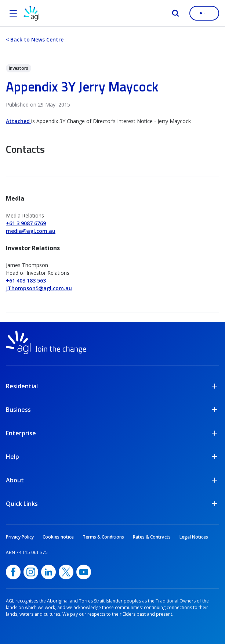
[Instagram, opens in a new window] (31, 572)
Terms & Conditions (103, 537)
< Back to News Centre (35, 39)
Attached (19, 121)
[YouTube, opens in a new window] (84, 572)
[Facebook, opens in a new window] (13, 572)
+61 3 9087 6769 (26, 223)
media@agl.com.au (31, 231)
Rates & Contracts (152, 537)
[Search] (175, 13)
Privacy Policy (20, 537)
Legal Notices (194, 537)
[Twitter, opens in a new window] (66, 572)
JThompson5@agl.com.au (39, 288)
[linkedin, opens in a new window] (48, 572)
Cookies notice (58, 537)
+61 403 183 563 (26, 280)
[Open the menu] (13, 13)
